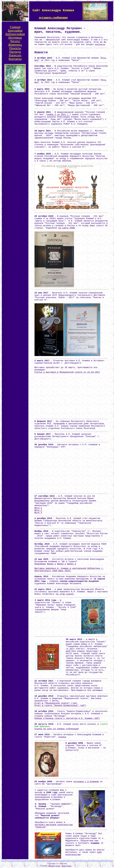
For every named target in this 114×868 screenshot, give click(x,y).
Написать (15, 55)
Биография (15, 30)
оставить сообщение (53, 17)
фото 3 (38, 513)
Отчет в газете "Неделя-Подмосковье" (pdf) (60, 706)
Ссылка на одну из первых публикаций (56, 729)
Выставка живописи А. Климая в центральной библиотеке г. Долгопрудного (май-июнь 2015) (69, 570)
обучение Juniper (54, 866)
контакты (100, 45)
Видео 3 (72, 564)
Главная (15, 27)
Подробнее (40, 564)
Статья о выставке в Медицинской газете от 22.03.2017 (67, 372)
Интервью (15, 37)
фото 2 (38, 510)
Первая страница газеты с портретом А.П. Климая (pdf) (67, 718)
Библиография (15, 34)
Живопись (15, 45)
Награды (15, 52)
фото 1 (38, 508)
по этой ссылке (65, 594)
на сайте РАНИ (67, 228)
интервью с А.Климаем (86, 782)
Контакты (15, 59)
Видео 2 (62, 564)
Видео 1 (51, 564)
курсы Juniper (67, 866)
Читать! (15, 41)
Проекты (15, 48)
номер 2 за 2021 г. (58, 115)
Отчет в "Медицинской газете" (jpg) (56, 703)
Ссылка (62, 737)
